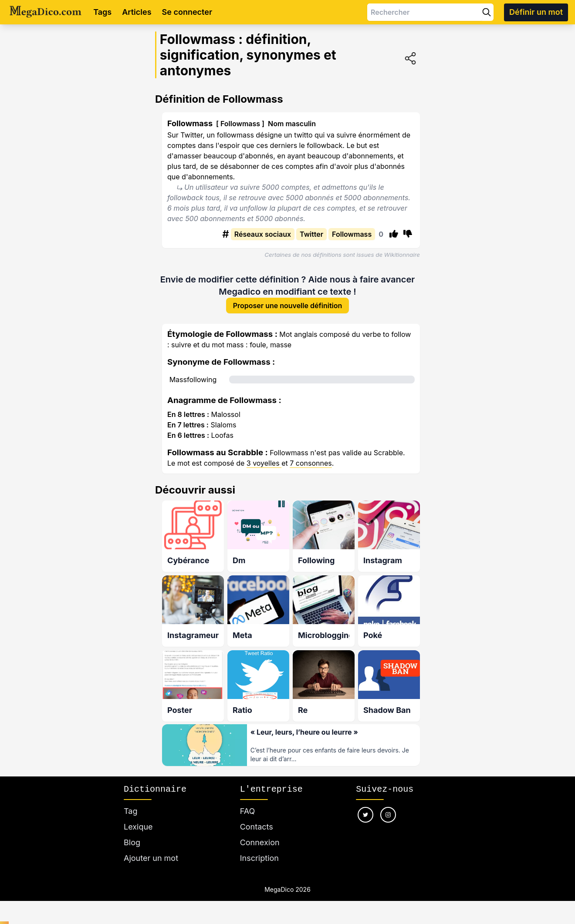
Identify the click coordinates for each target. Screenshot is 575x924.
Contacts (257, 829)
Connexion (260, 845)
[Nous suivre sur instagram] (388, 817)
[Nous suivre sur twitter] (365, 817)
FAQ (248, 813)
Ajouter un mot (151, 860)
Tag (130, 813)
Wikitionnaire (402, 255)
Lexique (138, 829)
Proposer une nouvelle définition (288, 306)
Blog (132, 845)
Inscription (259, 860)
